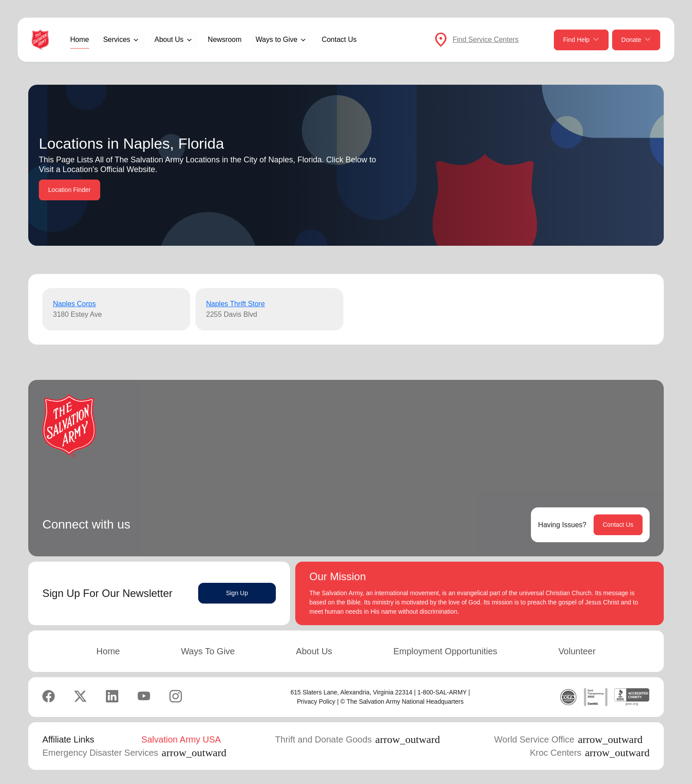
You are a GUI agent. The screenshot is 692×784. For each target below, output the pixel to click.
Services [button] (117, 39)
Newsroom (225, 39)
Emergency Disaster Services (134, 753)
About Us (314, 651)
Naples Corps (74, 304)
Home (80, 39)
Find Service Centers (486, 39)
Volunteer (577, 651)
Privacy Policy (316, 701)
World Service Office (568, 739)
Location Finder (70, 190)
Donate (636, 40)
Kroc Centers (590, 753)
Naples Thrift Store (235, 304)
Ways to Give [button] (276, 39)
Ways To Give (208, 651)
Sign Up (237, 593)
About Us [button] (169, 39)
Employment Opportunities (445, 651)
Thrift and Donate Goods (357, 739)
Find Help (581, 40)
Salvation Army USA (181, 739)
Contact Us (339, 39)
